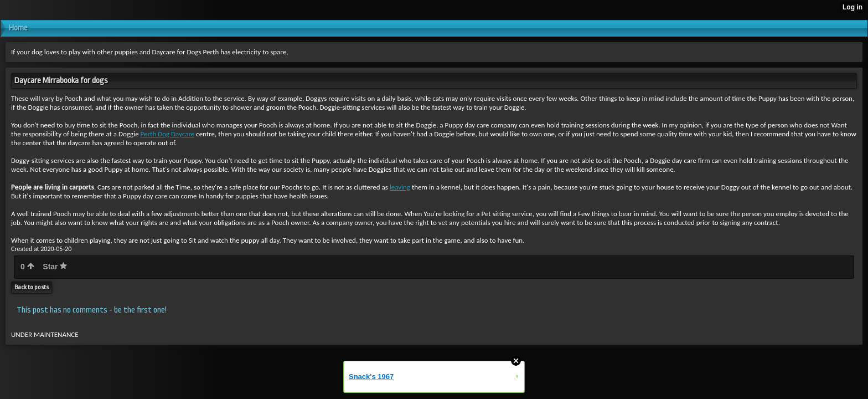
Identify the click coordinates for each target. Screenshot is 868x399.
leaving (400, 187)
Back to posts (32, 287)
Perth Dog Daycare (168, 134)
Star (55, 267)
